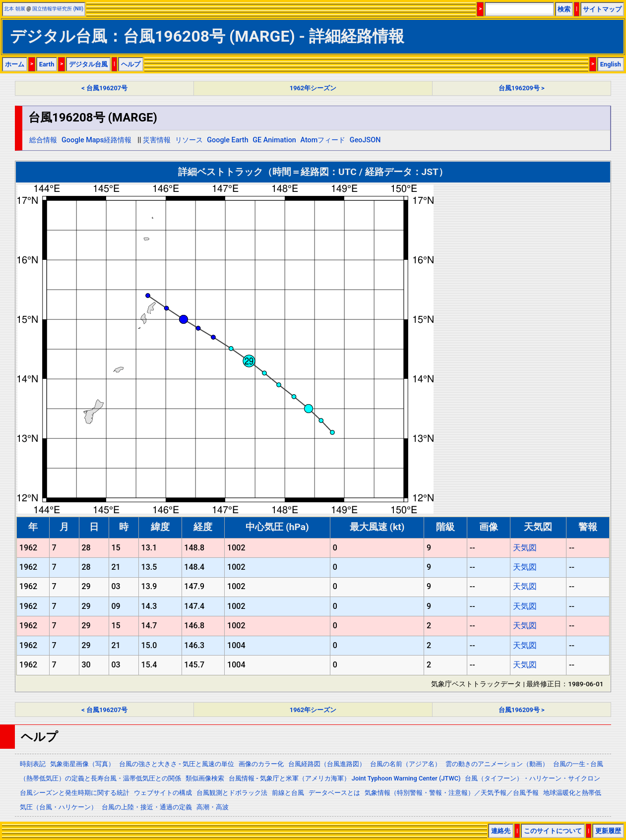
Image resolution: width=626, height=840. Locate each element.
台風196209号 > (522, 88)
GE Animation (274, 140)
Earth (47, 64)
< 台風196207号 (104, 88)
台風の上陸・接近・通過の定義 (147, 807)
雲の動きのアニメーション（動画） (497, 764)
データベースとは (334, 793)
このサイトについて (553, 831)
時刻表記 (33, 764)
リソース (189, 140)
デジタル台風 (88, 64)
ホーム (15, 64)
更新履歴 (608, 831)
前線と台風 (288, 793)
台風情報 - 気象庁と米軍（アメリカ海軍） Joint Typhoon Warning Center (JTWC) (344, 778)
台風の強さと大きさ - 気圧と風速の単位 (177, 764)
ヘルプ (131, 64)
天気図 (525, 548)
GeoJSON (365, 140)
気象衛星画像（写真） (82, 764)
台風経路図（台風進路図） (327, 764)
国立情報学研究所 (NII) (58, 9)
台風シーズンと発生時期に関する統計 (75, 793)
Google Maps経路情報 (96, 140)
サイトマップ (602, 9)
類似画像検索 (205, 778)
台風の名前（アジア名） (406, 764)
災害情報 (157, 140)
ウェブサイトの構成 (163, 793)
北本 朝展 (15, 9)
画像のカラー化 (261, 764)
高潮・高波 (213, 807)
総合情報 (43, 140)
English (611, 64)
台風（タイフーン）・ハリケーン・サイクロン (532, 778)
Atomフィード (323, 140)
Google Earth (227, 140)
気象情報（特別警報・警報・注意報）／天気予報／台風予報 (452, 793)
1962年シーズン (313, 88)
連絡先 (501, 831)
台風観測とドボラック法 (232, 793)
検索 (564, 9)
